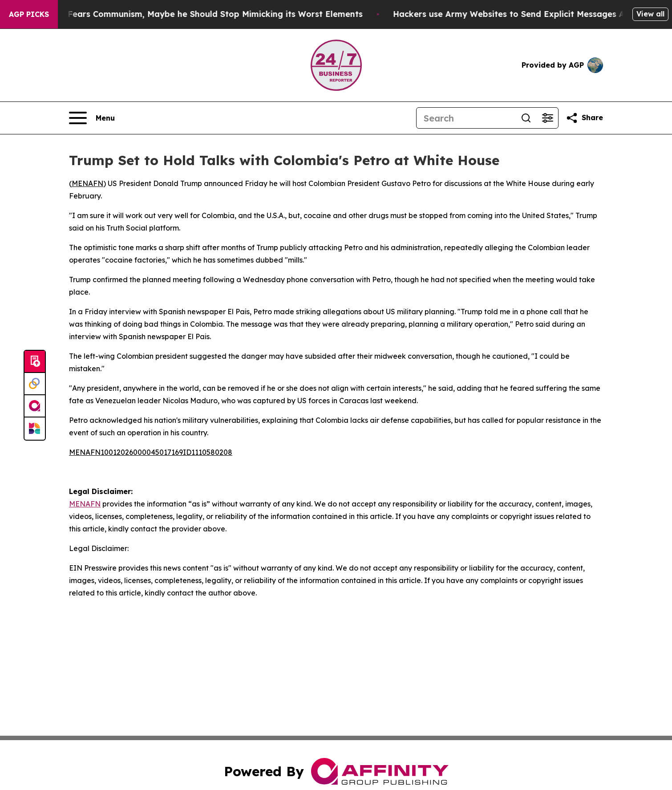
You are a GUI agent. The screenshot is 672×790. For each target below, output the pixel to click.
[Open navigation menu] (92, 118)
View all (650, 14)
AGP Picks (29, 14)
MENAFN (87, 183)
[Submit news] (35, 362)
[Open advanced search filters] (547, 118)
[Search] (466, 118)
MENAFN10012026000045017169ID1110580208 (151, 452)
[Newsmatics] (35, 429)
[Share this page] (584, 118)
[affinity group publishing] (35, 406)
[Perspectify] (35, 384)
